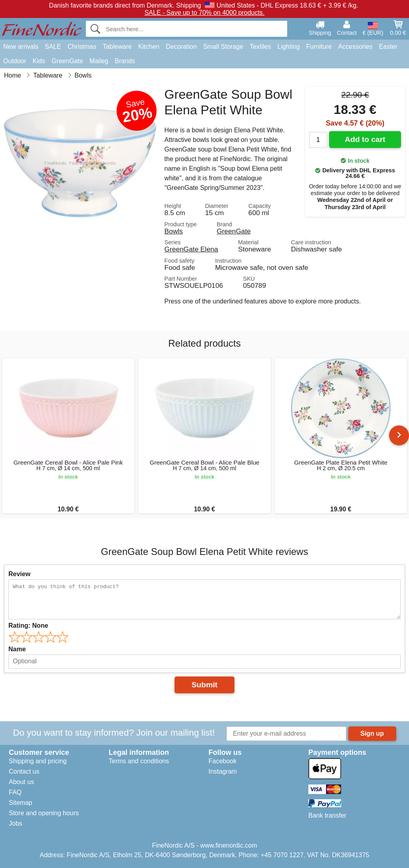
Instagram (223, 771)
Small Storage (223, 47)
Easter (388, 47)
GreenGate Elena (191, 249)
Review (19, 574)
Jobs (16, 823)
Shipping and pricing (38, 761)
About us (21, 782)
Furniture (319, 47)
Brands (125, 61)
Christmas (82, 47)
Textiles (260, 47)
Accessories (355, 47)
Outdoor (15, 61)
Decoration (181, 47)
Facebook (222, 761)
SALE (53, 47)
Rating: (28, 626)
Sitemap (21, 803)
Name (17, 649)
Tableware (117, 47)
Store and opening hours (44, 813)
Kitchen (149, 47)
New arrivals (21, 47)
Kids (39, 61)
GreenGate (67, 61)
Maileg (99, 61)
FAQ (15, 792)
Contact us (24, 771)
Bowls (174, 231)
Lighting (289, 47)
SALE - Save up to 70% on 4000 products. (205, 13)
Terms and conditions (139, 761)
